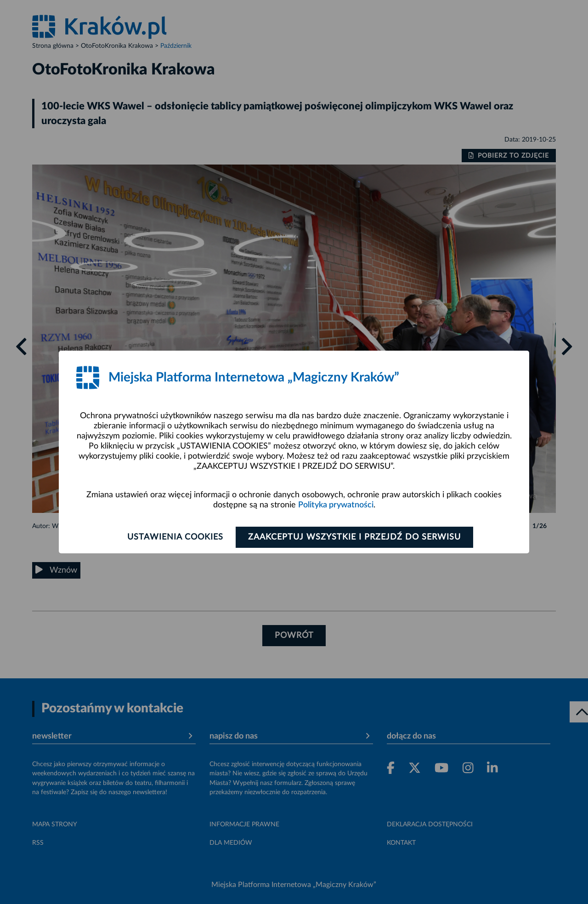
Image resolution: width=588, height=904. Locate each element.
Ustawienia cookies (175, 537)
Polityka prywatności (336, 505)
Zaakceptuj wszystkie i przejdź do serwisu (354, 537)
